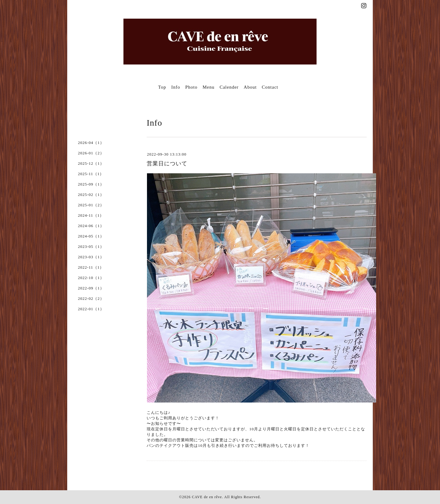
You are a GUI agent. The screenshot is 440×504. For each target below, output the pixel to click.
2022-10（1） (91, 278)
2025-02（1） (91, 195)
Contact (270, 87)
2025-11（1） (91, 174)
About (250, 87)
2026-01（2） (91, 153)
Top (162, 87)
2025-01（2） (91, 205)
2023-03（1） (91, 257)
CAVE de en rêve (207, 497)
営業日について (167, 164)
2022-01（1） (91, 309)
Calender (229, 87)
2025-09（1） (91, 184)
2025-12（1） (91, 163)
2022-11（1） (91, 267)
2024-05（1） (91, 236)
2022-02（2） (91, 298)
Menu (209, 87)
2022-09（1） (91, 288)
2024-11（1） (91, 215)
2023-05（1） (91, 246)
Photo (191, 87)
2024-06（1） (91, 226)
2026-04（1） (91, 143)
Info (176, 87)
